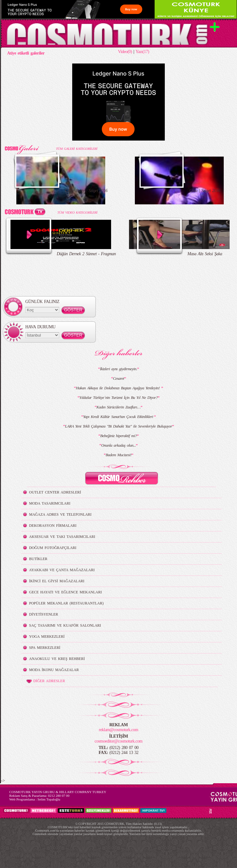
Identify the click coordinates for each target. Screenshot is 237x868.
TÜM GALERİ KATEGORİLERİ (77, 149)
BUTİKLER (38, 559)
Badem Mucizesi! (118, 455)
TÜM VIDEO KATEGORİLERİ (77, 212)
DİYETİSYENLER (44, 614)
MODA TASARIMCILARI (50, 503)
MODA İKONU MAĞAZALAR (54, 670)
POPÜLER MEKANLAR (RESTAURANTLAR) (66, 603)
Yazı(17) (142, 52)
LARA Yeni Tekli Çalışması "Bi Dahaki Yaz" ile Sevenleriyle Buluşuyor (118, 426)
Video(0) (125, 52)
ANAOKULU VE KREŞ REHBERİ (57, 659)
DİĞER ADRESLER (45, 681)
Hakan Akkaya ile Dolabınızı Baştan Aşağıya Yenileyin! (118, 388)
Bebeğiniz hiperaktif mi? (118, 436)
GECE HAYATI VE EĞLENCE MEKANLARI (65, 592)
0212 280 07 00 (59, 796)
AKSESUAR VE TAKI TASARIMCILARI (62, 537)
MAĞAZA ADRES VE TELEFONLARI (60, 514)
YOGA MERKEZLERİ (47, 637)
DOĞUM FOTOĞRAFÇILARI (53, 548)
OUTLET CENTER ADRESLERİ (55, 492)
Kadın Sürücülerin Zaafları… (119, 407)
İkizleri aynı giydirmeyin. (119, 369)
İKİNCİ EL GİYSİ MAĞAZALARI (57, 581)
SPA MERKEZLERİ (45, 648)
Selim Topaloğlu (49, 799)
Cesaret (118, 378)
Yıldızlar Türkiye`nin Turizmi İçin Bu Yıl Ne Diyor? (118, 397)
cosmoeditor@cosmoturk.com (119, 741)
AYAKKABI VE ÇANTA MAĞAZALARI (62, 570)
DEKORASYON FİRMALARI (53, 526)
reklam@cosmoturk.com (118, 730)
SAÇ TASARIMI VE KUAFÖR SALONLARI (65, 625)
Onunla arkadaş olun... (118, 445)
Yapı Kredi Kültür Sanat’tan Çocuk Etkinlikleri (118, 417)
